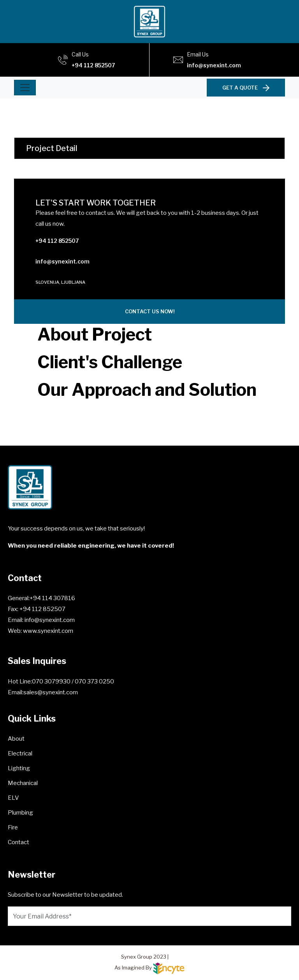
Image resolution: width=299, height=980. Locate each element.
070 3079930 (52, 681)
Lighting (19, 768)
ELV (13, 798)
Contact (18, 842)
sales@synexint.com (51, 692)
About (16, 739)
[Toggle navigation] (25, 88)
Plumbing (20, 813)
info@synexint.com (214, 65)
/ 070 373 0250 (93, 681)
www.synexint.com (47, 631)
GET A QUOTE (246, 88)
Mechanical (23, 783)
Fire (13, 827)
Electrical (20, 753)
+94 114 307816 (52, 598)
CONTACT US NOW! (150, 311)
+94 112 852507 (93, 65)
